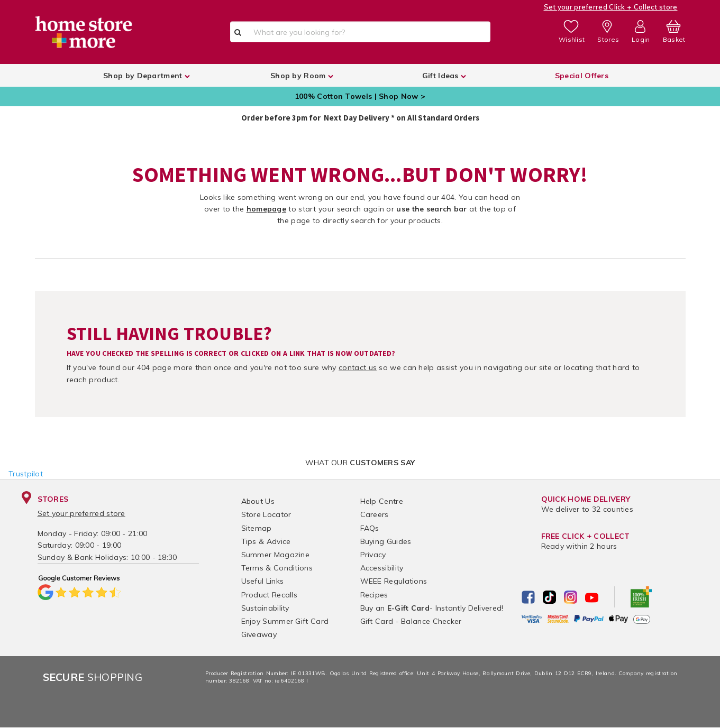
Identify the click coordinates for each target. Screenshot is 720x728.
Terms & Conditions (277, 568)
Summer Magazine (276, 555)
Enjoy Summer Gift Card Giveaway (285, 628)
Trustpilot (26, 474)
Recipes (374, 595)
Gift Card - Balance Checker (411, 621)
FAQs (370, 528)
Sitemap (257, 528)
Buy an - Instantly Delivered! (432, 608)
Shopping (93, 677)
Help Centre (382, 501)
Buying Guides (386, 541)
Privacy (373, 555)
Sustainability (265, 608)
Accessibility (382, 568)
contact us (358, 367)
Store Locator (266, 514)
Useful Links (263, 581)
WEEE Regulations (394, 581)
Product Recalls (270, 595)
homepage (266, 209)
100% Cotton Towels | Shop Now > (360, 96)
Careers (375, 514)
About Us (258, 501)
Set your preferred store (81, 513)
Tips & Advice (266, 541)
